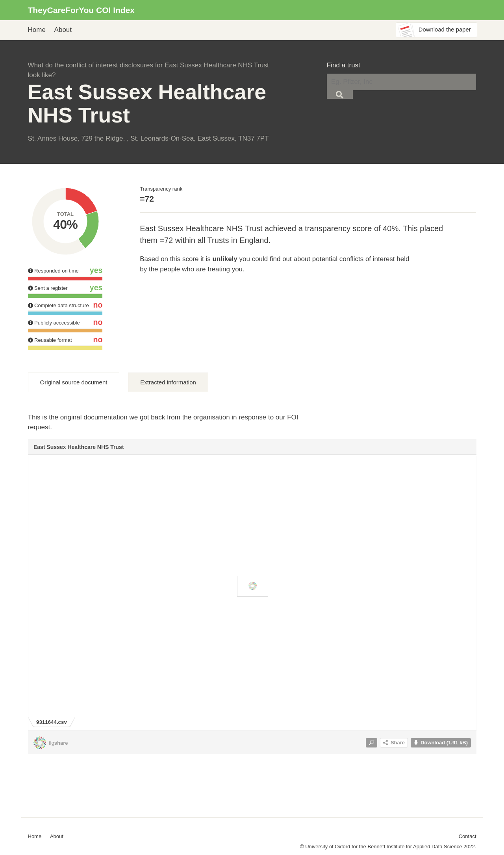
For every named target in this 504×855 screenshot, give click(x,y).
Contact (468, 836)
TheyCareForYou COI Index (82, 10)
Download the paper (445, 30)
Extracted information (168, 382)
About (63, 30)
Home (37, 30)
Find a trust (344, 65)
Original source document (74, 382)
